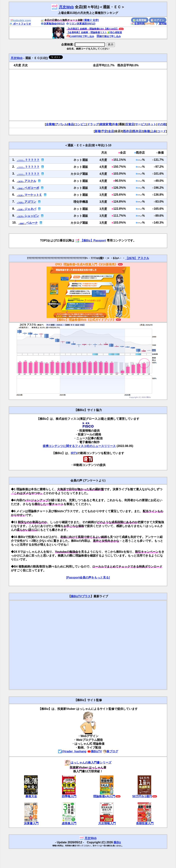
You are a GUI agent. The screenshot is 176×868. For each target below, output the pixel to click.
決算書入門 (31, 823)
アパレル (61, 124)
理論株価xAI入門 (104, 796)
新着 (98, 131)
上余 (153, 131)
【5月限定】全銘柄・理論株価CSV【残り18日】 (93, 29)
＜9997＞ (22, 224)
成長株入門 (69, 823)
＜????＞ (21, 161)
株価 (147, 131)
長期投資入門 (145, 823)
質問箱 (161, 24)
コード (162, 131)
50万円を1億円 (142, 796)
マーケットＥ (33, 195)
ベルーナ (32, 223)
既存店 (127, 131)
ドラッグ (93, 124)
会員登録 (140, 20)
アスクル (30, 181)
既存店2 (138, 131)
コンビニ (81, 124)
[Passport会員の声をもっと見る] (88, 577)
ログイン (158, 20)
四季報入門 (69, 796)
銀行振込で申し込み (109, 36)
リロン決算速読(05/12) (81, 24)
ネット (152, 124)
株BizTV (95, 751)
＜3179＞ (21, 217)
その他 (162, 124)
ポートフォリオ (20, 24)
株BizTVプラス (81, 596)
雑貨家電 (106, 124)
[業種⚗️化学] (91, 20)
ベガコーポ (32, 188)
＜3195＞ (21, 210)
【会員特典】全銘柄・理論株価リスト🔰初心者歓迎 (94, 32)
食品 (71, 124)
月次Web (66, 7)
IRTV (74, 453)
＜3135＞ (21, 196)
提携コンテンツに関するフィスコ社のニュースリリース (79, 446)
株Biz (117, 842)
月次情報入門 (107, 823)
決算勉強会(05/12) (53, 24)
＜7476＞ (21, 203)
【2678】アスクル (137, 258)
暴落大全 (31, 796)
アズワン (30, 202)
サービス (141, 124)
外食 (115, 124)
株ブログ (110, 751)
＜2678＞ (21, 182)
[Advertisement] (88, 95)
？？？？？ (32, 160)
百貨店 (130, 124)
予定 (104, 131)
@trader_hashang (72, 751)
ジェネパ (30, 209)
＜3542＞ (21, 189)
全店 (111, 131)
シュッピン (32, 216)
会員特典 (137, 24)
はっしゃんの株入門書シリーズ (88, 763)
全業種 (50, 124)
